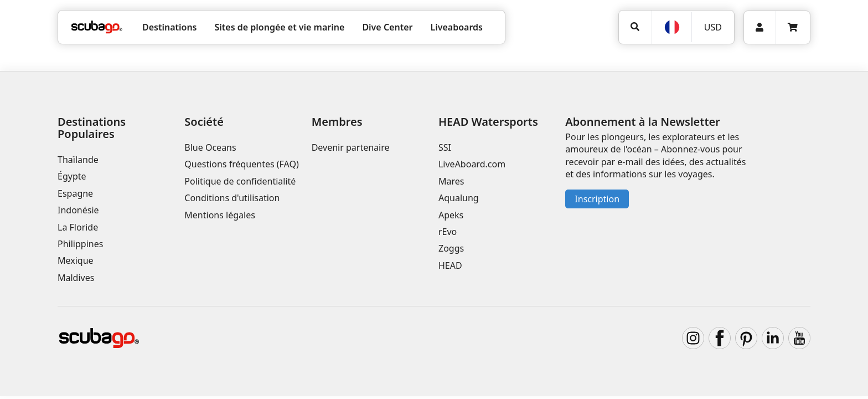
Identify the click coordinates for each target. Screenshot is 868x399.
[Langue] (671, 27)
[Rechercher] (635, 27)
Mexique (76, 260)
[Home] (97, 27)
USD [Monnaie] (713, 27)
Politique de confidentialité (240, 181)
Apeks (451, 215)
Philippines (80, 244)
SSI (445, 147)
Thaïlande (78, 160)
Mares (451, 181)
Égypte (72, 176)
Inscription (597, 199)
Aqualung (459, 198)
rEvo (448, 232)
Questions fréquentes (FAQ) (241, 164)
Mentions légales (220, 215)
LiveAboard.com (472, 164)
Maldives (76, 278)
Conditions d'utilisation (233, 198)
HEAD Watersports (488, 122)
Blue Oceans (210, 147)
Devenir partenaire (351, 147)
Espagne (75, 193)
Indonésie (78, 210)
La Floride (78, 227)
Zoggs (451, 248)
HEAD (450, 265)
